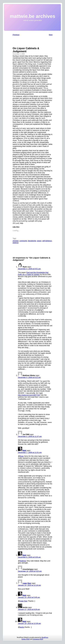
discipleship (32, 241)
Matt (24, 450)
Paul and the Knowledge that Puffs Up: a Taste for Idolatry (33, 273)
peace (39, 241)
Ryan (22, 456)
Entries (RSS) (26, 639)
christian (16, 241)
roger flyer (27, 583)
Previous (16, 35)
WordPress (45, 637)
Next (51, 35)
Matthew (23, 561)
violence (16, 243)
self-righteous (47, 241)
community (23, 241)
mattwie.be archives (32, 16)
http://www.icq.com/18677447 (29, 395)
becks (22, 627)
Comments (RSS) (38, 639)
